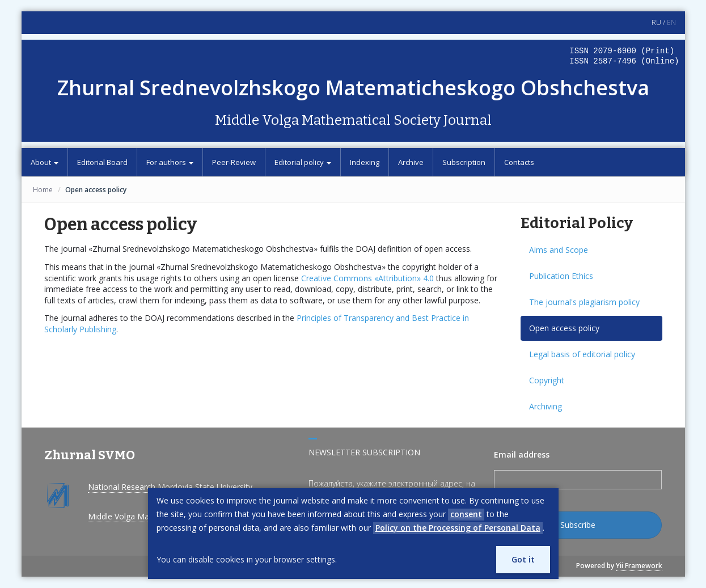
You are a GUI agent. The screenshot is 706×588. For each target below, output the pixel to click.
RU (656, 22)
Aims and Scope (559, 250)
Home (43, 190)
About (45, 162)
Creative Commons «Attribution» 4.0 (367, 278)
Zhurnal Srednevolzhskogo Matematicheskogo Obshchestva (353, 88)
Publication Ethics (561, 276)
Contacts (519, 162)
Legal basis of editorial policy (582, 354)
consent (466, 514)
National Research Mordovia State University (170, 487)
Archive (411, 162)
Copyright (547, 380)
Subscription (464, 162)
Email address (522, 454)
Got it (523, 559)
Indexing (365, 162)
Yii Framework (639, 566)
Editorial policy (303, 162)
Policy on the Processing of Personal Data (458, 528)
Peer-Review (234, 162)
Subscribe (578, 525)
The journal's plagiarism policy (584, 302)
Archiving (546, 406)
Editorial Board (102, 162)
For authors (170, 162)
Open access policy (564, 328)
